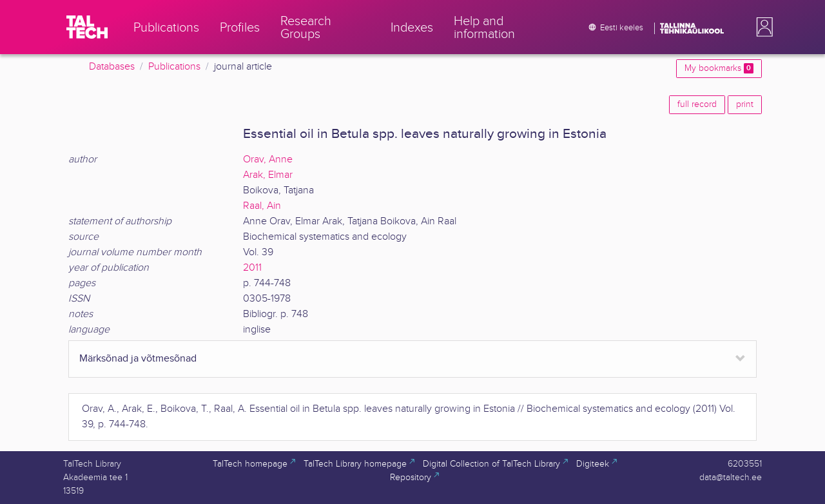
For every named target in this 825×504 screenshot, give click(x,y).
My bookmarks (719, 68)
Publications (174, 67)
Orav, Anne (268, 160)
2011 (252, 268)
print (745, 104)
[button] (762, 27)
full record (697, 104)
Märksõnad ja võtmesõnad (138, 359)
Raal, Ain (262, 206)
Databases (112, 67)
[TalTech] (87, 27)
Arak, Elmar (268, 175)
